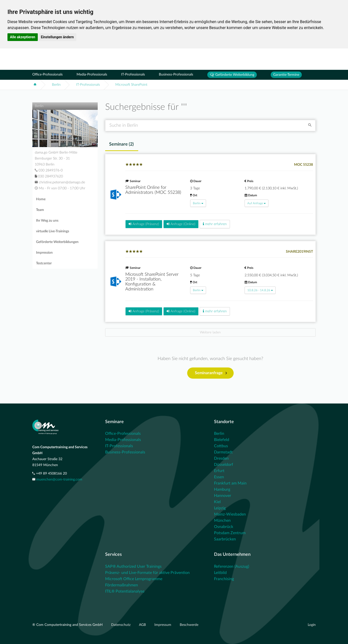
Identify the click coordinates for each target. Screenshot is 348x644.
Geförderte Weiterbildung (232, 75)
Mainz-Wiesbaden (230, 514)
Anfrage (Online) (181, 224)
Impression (44, 253)
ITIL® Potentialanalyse (125, 591)
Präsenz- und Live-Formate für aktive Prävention (147, 573)
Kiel (217, 502)
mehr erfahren (215, 224)
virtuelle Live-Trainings (53, 231)
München (222, 521)
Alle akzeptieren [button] (23, 37)
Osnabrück (224, 527)
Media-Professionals (92, 75)
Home (41, 199)
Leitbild (220, 573)
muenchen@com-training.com (59, 480)
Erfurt (219, 471)
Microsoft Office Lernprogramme (134, 579)
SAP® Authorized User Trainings (133, 566)
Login (312, 625)
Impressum (163, 625)
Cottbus (221, 446)
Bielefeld (222, 440)
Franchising (224, 579)
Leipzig (220, 508)
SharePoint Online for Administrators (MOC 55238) (153, 190)
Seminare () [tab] (121, 144)
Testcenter (44, 263)
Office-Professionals (47, 75)
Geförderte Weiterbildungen (57, 242)
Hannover (223, 496)
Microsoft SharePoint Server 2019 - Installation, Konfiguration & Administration (152, 282)
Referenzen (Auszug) (232, 566)
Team (40, 210)
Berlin (56, 85)
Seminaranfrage (211, 373)
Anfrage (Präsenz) (144, 224)
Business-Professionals (176, 75)
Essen (219, 477)
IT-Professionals (133, 75)
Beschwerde (189, 625)
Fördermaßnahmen (122, 585)
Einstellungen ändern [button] (57, 37)
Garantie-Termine (286, 75)
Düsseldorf (224, 465)
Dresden (221, 458)
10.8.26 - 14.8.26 (260, 290)
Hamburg (222, 489)
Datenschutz (121, 625)
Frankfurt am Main (230, 483)
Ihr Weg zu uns (47, 221)
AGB (143, 625)
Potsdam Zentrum (230, 533)
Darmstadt (223, 452)
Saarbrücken (225, 539)
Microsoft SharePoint (131, 85)
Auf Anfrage (257, 203)
